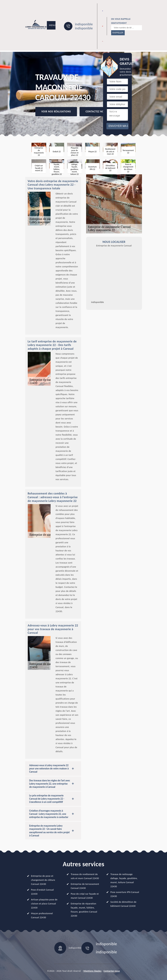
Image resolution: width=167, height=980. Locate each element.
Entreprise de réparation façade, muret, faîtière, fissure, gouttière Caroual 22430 (84, 910)
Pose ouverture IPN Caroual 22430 (125, 894)
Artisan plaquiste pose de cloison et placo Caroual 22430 (44, 904)
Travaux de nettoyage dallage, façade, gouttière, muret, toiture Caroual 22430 (124, 880)
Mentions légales (92, 971)
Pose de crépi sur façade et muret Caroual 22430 (85, 896)
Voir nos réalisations (56, 112)
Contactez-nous (112, 971)
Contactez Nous (96, 112)
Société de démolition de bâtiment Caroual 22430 (123, 904)
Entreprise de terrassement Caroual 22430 (85, 886)
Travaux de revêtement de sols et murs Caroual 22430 (85, 876)
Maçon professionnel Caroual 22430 (42, 915)
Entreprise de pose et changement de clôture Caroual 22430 (43, 880)
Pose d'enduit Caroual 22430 (42, 892)
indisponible (84, 24)
